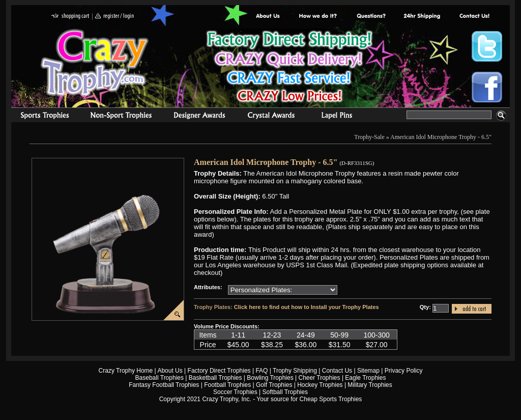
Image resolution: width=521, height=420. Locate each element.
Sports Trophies (40, 117)
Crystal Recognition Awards (271, 117)
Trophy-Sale (369, 137)
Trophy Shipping (295, 371)
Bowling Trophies (270, 378)
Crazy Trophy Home (126, 371)
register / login (114, 17)
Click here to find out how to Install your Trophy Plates (307, 307)
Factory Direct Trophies (318, 17)
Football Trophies (227, 385)
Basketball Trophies (215, 378)
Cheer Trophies (320, 378)
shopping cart (70, 17)
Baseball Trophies (160, 378)
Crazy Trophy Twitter (487, 46)
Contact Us (337, 371)
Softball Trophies (285, 392)
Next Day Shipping (422, 17)
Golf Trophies (274, 385)
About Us (268, 17)
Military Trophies (370, 385)
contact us (474, 17)
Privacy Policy (404, 371)
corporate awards (199, 117)
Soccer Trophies (235, 392)
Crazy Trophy (95, 63)
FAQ (262, 371)
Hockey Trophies (320, 385)
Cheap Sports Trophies (331, 399)
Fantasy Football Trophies (164, 385)
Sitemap (368, 371)
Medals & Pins (339, 117)
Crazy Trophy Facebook (487, 87)
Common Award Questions (371, 17)
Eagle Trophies (365, 378)
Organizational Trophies (121, 117)
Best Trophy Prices (289, 68)
